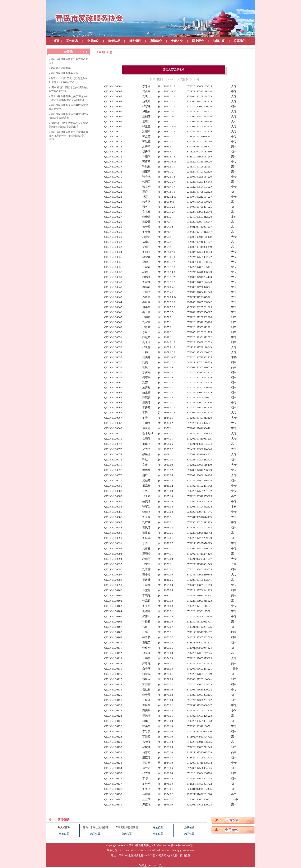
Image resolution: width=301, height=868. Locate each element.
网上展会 (198, 41)
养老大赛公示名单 (61, 68)
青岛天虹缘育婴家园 (127, 827)
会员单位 (93, 41)
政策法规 (114, 41)
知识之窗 (219, 41)
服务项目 (135, 41)
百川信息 (185, 855)
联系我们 (240, 41)
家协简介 (156, 41)
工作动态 (72, 41)
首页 (56, 41)
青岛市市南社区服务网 (95, 827)
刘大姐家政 (64, 827)
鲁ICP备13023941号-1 (183, 845)
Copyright (112, 845)
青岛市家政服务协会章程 (64, 73)
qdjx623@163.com (167, 850)
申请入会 (177, 41)
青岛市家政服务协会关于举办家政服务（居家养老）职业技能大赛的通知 (68, 136)
